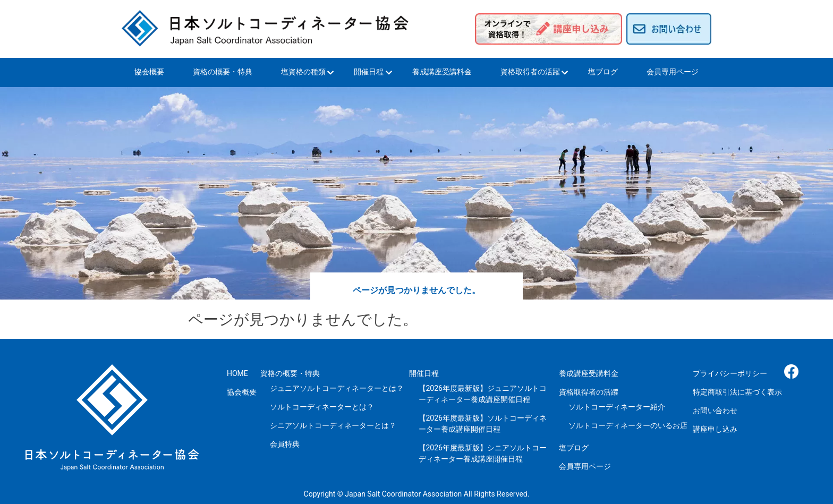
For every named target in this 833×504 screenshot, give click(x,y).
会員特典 (285, 444)
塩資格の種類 (303, 72)
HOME (237, 373)
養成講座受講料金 (442, 72)
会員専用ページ (673, 72)
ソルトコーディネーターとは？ (322, 407)
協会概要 (149, 72)
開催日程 (369, 72)
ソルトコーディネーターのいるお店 (628, 425)
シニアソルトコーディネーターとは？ (333, 425)
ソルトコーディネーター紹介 (617, 407)
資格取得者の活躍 (530, 72)
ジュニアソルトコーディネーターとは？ (337, 388)
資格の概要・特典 (223, 72)
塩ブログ (603, 72)
